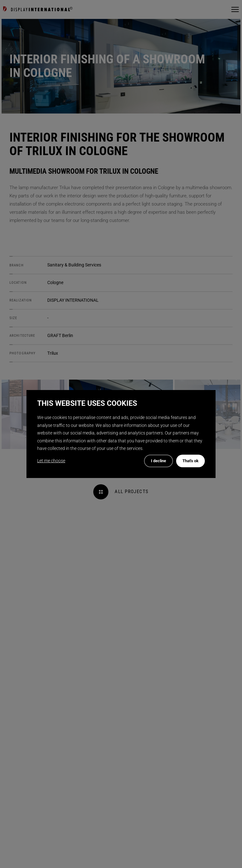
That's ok (190, 461)
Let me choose (51, 461)
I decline (158, 461)
